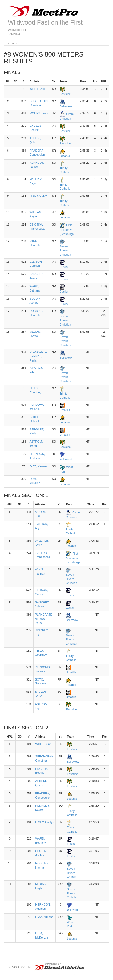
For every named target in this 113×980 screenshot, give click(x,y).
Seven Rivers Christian (65, 250)
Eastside (65, 94)
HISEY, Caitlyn (39, 196)
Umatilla (65, 410)
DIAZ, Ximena (38, 466)
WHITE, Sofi (37, 89)
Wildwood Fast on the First (45, 22)
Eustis (64, 267)
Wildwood (66, 459)
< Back (12, 43)
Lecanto (65, 156)
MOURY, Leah (39, 113)
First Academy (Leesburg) (67, 229)
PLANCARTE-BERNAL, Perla (38, 356)
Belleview (66, 106)
